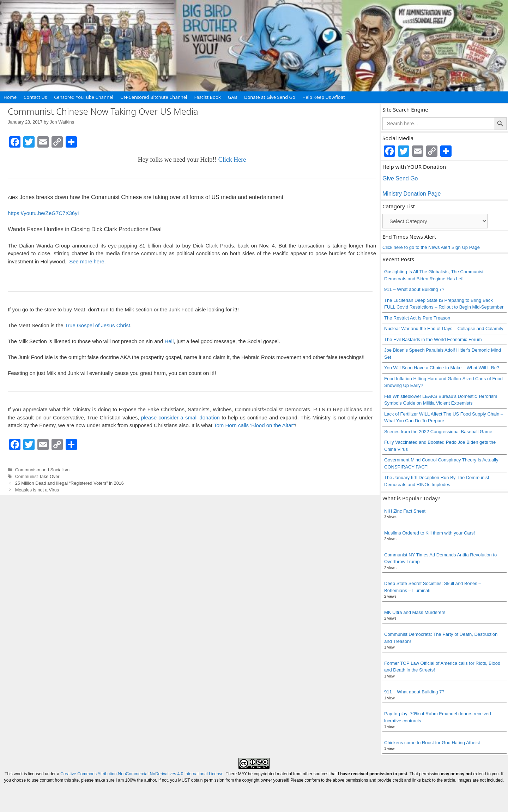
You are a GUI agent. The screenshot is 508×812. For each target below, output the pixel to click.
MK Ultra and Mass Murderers (415, 612)
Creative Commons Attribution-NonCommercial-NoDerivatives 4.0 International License (142, 774)
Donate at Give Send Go (270, 97)
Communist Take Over (37, 476)
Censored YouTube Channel (84, 97)
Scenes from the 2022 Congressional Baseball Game (438, 432)
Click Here (232, 160)
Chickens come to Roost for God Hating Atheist (432, 743)
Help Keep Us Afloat (324, 97)
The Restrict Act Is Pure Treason (417, 318)
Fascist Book (207, 97)
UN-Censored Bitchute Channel (154, 97)
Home (10, 97)
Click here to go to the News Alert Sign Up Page (431, 247)
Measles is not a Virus (37, 490)
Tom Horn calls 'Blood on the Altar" (254, 425)
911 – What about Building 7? (414, 289)
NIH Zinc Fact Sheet (405, 511)
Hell (169, 341)
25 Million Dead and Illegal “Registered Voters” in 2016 (69, 483)
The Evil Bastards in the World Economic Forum (433, 339)
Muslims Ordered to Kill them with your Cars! (430, 533)
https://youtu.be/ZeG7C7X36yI (43, 213)
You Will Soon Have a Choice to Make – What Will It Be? (442, 368)
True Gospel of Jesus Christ (97, 325)
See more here (87, 261)
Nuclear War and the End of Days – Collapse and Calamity (444, 329)
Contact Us (35, 97)
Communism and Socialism (42, 470)
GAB (232, 97)
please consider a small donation (180, 417)
